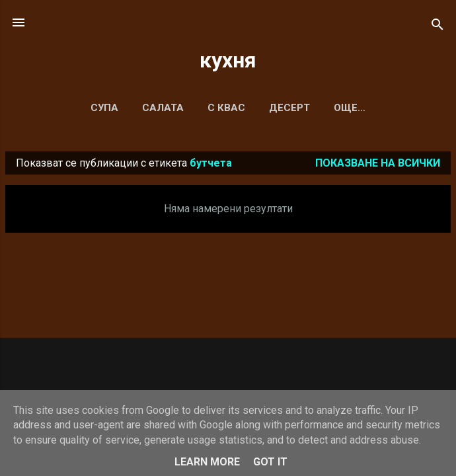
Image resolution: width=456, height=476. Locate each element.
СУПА (104, 108)
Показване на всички (378, 163)
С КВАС (226, 108)
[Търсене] (437, 27)
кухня (228, 60)
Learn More (207, 462)
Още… (350, 108)
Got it (270, 462)
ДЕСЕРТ (289, 108)
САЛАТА (163, 108)
